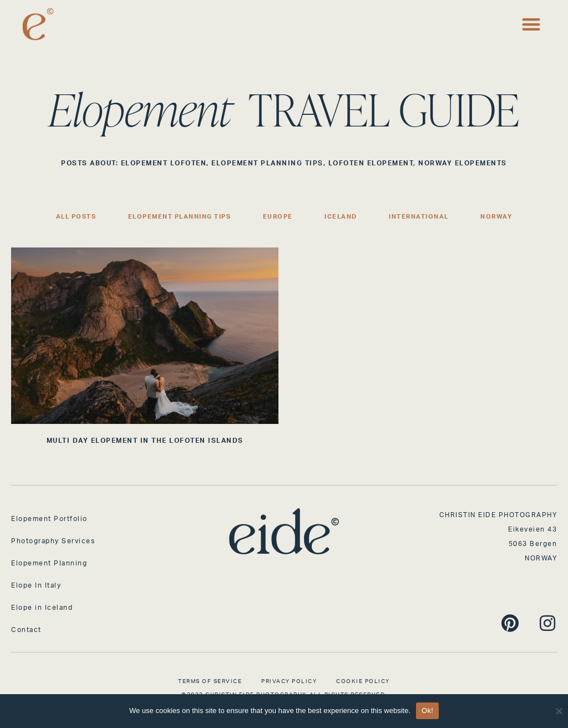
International (419, 217)
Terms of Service (210, 681)
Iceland (341, 217)
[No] (559, 709)
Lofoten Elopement (371, 163)
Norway (496, 217)
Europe (278, 217)
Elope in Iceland (42, 608)
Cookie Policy (363, 681)
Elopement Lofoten (164, 163)
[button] (532, 24)
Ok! (427, 711)
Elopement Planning (49, 563)
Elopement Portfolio (49, 519)
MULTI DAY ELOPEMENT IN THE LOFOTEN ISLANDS (145, 441)
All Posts (76, 217)
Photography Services (53, 541)
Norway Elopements (463, 163)
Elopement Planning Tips (267, 163)
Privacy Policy (289, 681)
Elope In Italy (36, 585)
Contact (26, 630)
